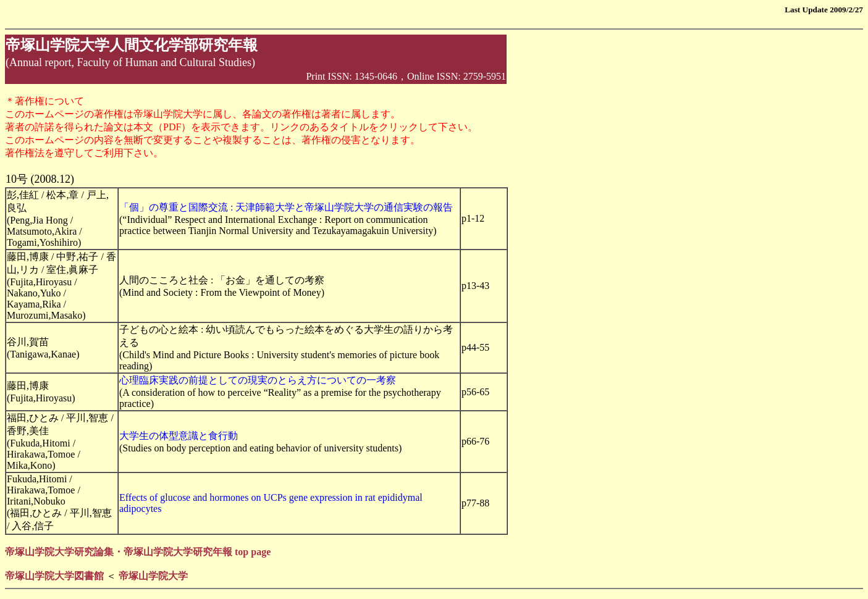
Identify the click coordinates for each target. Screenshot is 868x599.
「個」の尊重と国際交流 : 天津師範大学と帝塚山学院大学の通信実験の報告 (286, 207)
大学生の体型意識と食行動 (179, 436)
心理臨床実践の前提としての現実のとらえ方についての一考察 (258, 380)
